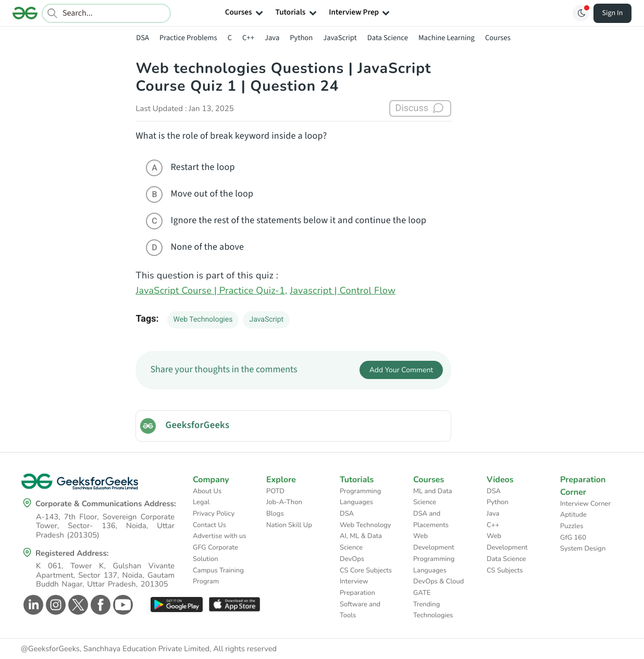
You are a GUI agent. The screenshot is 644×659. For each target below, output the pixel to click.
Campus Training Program (218, 576)
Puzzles (572, 526)
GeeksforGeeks (197, 425)
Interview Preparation (357, 587)
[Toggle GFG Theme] (581, 13)
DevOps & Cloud (438, 581)
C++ (248, 38)
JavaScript (340, 38)
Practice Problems (188, 38)
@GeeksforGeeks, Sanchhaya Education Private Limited (115, 649)
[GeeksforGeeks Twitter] (77, 605)
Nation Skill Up (289, 525)
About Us (207, 491)
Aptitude (573, 515)
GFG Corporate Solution (215, 553)
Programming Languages (360, 497)
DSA (143, 38)
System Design (583, 548)
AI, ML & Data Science (361, 542)
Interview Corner (585, 504)
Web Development (434, 542)
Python (301, 38)
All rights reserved (245, 649)
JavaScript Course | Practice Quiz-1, (211, 291)
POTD (275, 491)
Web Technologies (203, 320)
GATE (422, 593)
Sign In (613, 13)
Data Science (388, 38)
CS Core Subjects (366, 570)
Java (272, 38)
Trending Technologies (433, 610)
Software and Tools (360, 610)
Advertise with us (220, 536)
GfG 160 (573, 538)
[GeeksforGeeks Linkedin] (32, 605)
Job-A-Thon (284, 502)
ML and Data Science (433, 497)
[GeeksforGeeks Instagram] (54, 605)
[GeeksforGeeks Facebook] (99, 605)
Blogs (275, 514)
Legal (201, 502)
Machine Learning (447, 38)
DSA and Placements (431, 519)
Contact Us (209, 525)
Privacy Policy (214, 514)
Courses (498, 38)
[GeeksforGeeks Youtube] (122, 605)
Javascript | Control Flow (343, 291)
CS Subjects (505, 570)
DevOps (352, 559)
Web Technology (365, 525)
